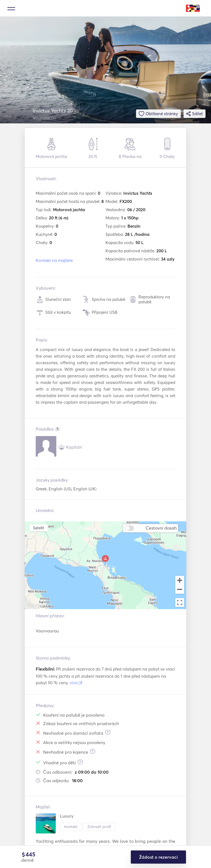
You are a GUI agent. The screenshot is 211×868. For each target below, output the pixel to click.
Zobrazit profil (99, 827)
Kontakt (71, 827)
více (76, 683)
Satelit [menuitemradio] (38, 528)
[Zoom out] (180, 590)
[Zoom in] (180, 580)
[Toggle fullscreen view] (180, 603)
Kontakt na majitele (54, 260)
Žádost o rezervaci (158, 857)
